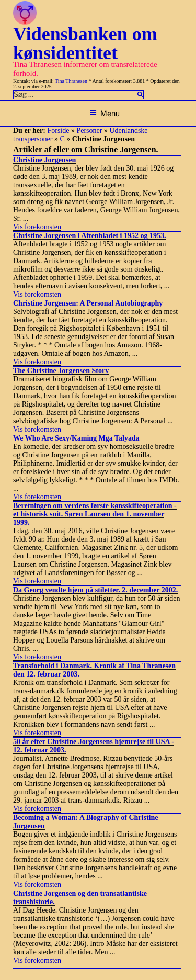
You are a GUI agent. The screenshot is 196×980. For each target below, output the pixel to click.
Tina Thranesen (71, 81)
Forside (58, 131)
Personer (89, 131)
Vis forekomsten (37, 227)
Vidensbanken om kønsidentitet (85, 43)
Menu (105, 113)
